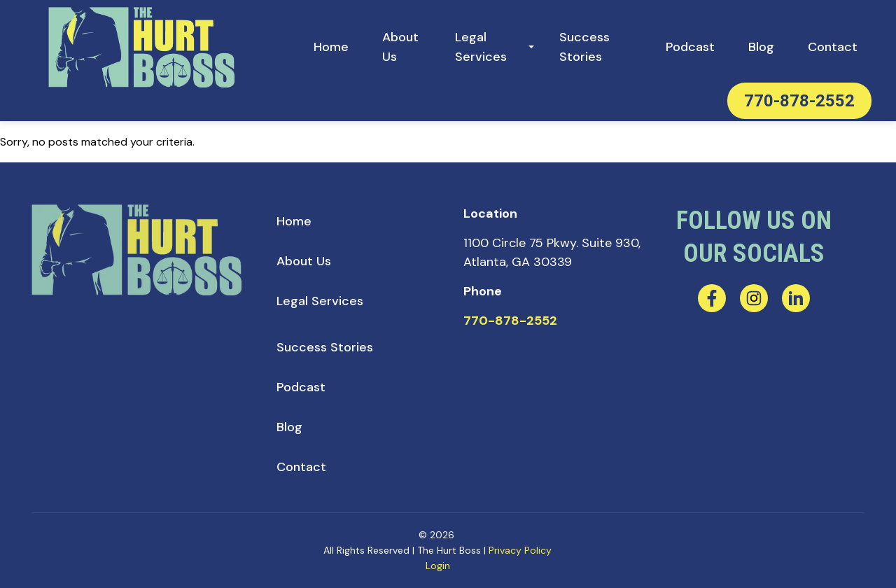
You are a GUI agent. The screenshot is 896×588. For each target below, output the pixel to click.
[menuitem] (331, 47)
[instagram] (754, 298)
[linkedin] (796, 298)
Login (438, 566)
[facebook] (712, 298)
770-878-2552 (799, 101)
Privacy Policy (520, 550)
